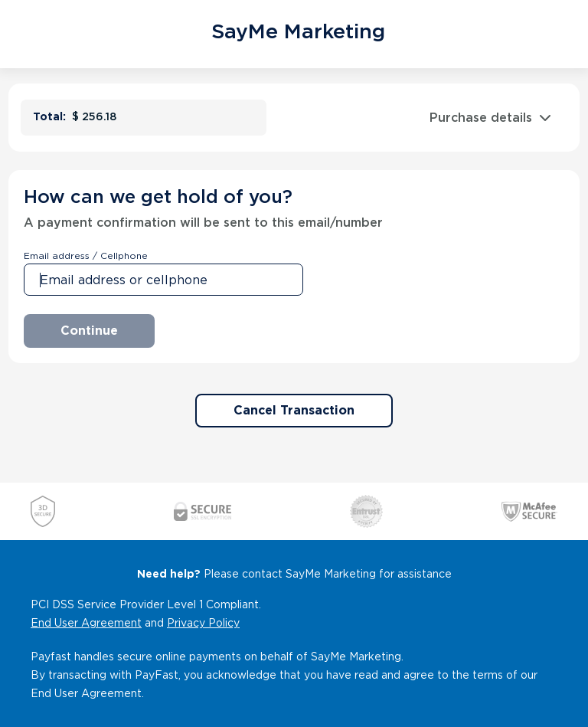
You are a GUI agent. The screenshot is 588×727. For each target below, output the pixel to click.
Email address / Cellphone (86, 255)
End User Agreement (86, 623)
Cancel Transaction (294, 410)
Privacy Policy (203, 623)
